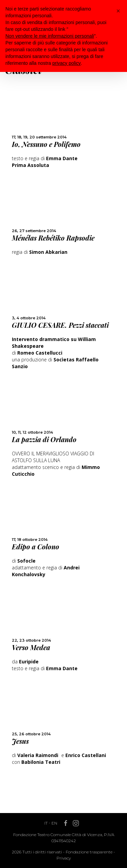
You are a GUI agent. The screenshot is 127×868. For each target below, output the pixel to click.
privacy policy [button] (67, 63)
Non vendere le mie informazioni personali (50, 36)
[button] (118, 11)
